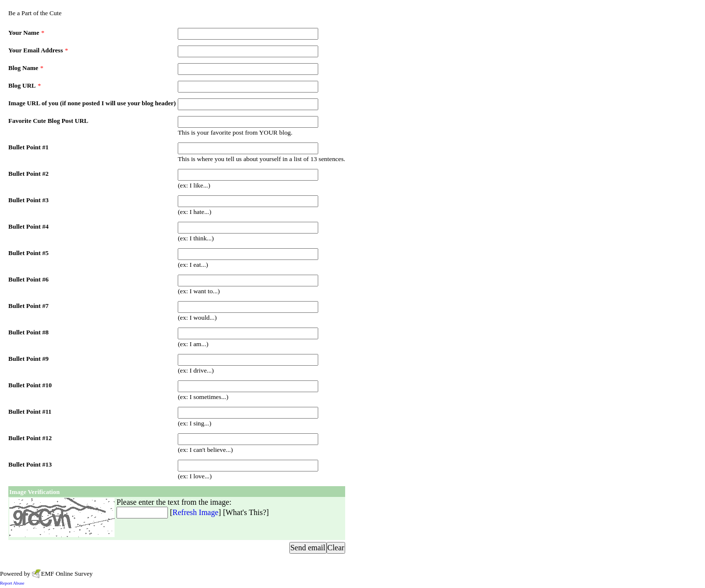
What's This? (246, 512)
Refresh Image (195, 512)
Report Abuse (12, 583)
